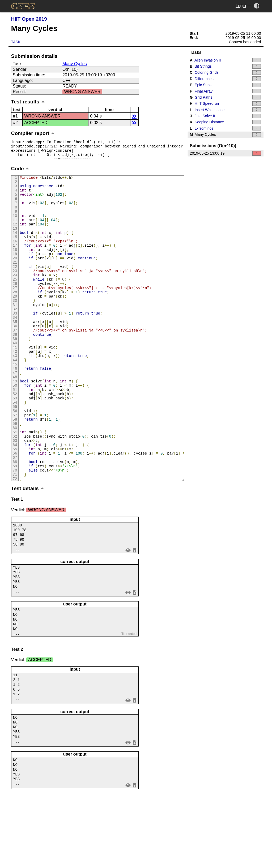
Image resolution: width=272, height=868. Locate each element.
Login (241, 6)
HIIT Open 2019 (29, 19)
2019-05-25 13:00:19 (226, 153)
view (128, 613)
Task (16, 42)
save (134, 613)
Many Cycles (75, 64)
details (134, 116)
